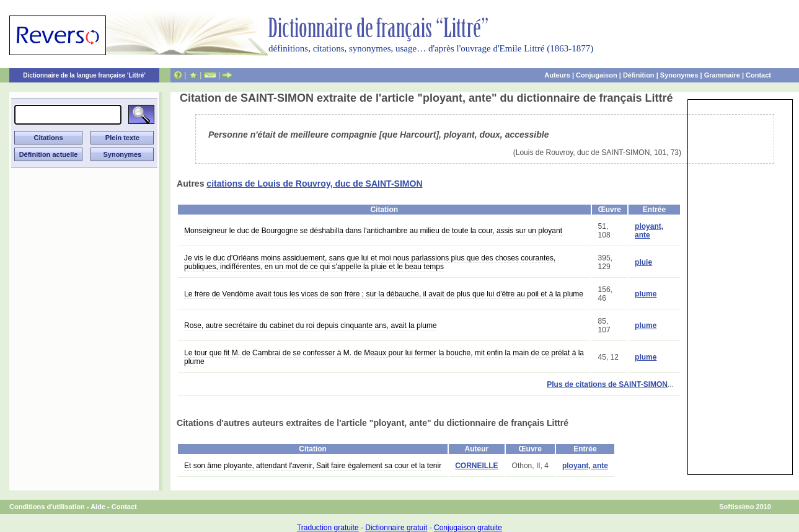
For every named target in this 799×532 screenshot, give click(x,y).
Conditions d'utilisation (47, 507)
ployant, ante (649, 231)
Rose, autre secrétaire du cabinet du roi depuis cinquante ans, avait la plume (311, 326)
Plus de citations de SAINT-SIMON (607, 384)
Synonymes (679, 75)
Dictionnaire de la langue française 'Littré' (84, 75)
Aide (98, 507)
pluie (643, 262)
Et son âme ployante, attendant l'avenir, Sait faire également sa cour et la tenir (313, 466)
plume (646, 294)
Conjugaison (597, 75)
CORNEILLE (476, 466)
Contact (758, 75)
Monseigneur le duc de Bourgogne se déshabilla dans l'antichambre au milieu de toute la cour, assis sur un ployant (373, 231)
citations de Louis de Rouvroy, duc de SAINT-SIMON (314, 184)
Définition (639, 75)
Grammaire (722, 75)
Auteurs (557, 75)
